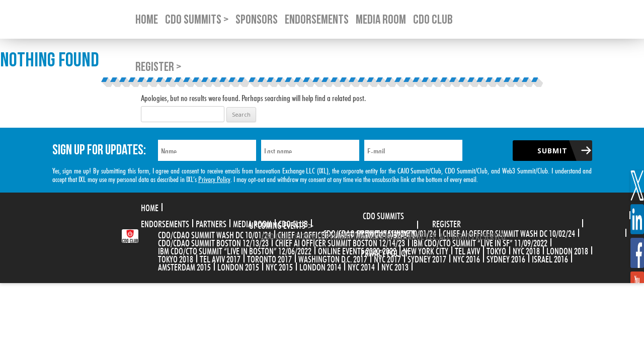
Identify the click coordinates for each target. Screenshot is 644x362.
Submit (552, 151)
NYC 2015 (279, 266)
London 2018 (567, 250)
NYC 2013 (395, 266)
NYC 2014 (361, 266)
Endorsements (165, 223)
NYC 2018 (526, 250)
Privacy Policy (214, 178)
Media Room (252, 223)
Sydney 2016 (506, 258)
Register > (158, 67)
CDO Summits (383, 215)
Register (447, 223)
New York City (426, 250)
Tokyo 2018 (176, 258)
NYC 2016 (466, 258)
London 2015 (238, 266)
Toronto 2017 (269, 258)
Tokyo (496, 250)
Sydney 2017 (427, 258)
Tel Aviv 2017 (220, 258)
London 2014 (320, 266)
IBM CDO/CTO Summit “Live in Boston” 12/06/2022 (235, 250)
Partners (211, 223)
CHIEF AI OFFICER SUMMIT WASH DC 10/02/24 (509, 232)
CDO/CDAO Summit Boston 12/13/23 (213, 242)
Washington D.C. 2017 (333, 258)
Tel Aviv (467, 250)
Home (150, 207)
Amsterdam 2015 (184, 266)
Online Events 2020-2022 (357, 250)
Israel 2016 (550, 258)
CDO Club (293, 223)
